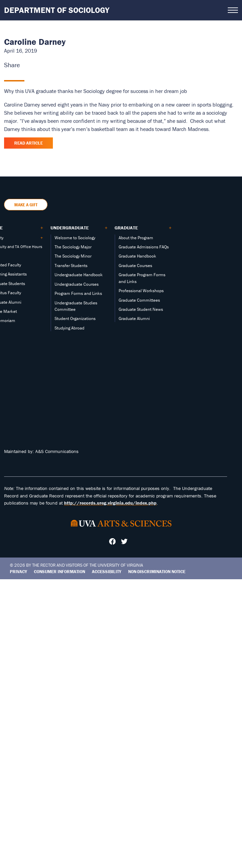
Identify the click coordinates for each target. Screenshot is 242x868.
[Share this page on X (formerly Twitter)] (30, 65)
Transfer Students (71, 266)
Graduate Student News (141, 309)
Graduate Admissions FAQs (144, 247)
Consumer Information (59, 572)
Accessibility (107, 572)
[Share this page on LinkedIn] (36, 65)
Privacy (18, 572)
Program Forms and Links (78, 293)
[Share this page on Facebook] (24, 65)
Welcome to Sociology (75, 238)
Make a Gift (26, 205)
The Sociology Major (73, 247)
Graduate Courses (135, 266)
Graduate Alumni (134, 318)
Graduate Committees (139, 300)
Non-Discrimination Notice (157, 572)
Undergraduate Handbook (79, 275)
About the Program (136, 238)
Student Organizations (75, 318)
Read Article (28, 143)
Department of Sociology (57, 10)
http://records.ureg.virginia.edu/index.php (110, 503)
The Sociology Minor (73, 256)
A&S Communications (57, 451)
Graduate (126, 228)
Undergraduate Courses (77, 284)
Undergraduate (70, 228)
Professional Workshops (141, 291)
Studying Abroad (69, 328)
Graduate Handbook (137, 256)
